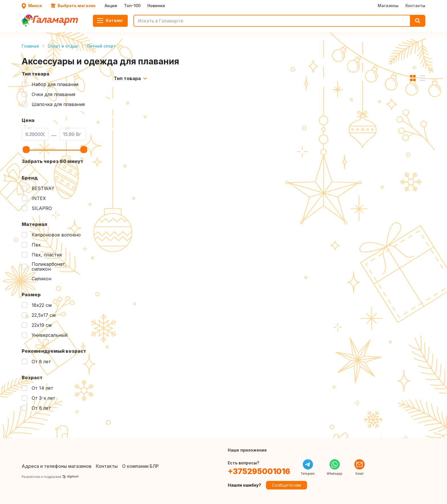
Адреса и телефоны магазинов (57, 466)
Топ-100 (132, 6)
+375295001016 (259, 471)
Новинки (156, 6)
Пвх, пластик (47, 255)
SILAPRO (42, 208)
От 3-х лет (43, 398)
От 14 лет (42, 388)
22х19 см (42, 325)
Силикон (41, 279)
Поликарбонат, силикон (49, 267)
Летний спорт (101, 46)
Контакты (415, 6)
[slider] (26, 150)
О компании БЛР (140, 466)
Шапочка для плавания (58, 104)
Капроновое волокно (56, 235)
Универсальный (50, 335)
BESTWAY (43, 188)
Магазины (388, 6)
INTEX (39, 198)
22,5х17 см (44, 315)
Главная (30, 46)
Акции (111, 6)
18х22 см (42, 305)
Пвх (36, 245)
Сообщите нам (287, 485)
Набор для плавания (55, 84)
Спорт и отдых (63, 46)
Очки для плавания (53, 94)
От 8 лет (41, 362)
